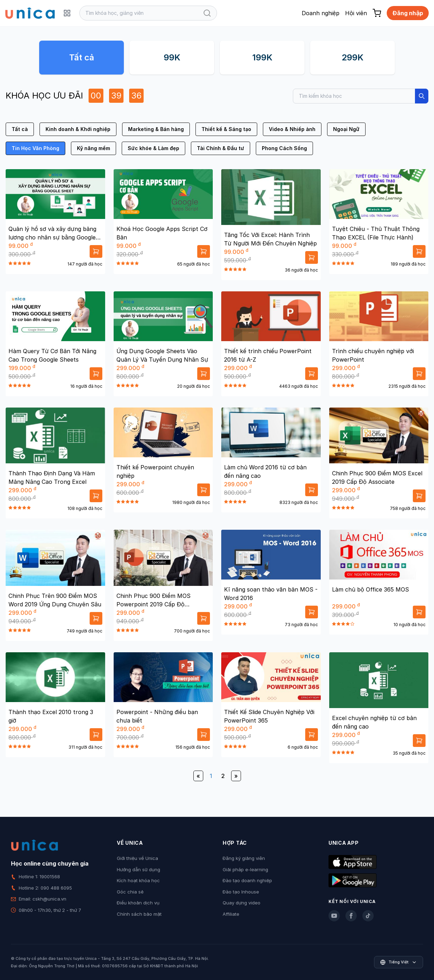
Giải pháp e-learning (245, 869)
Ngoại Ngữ (346, 129)
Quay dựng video (242, 903)
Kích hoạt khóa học (138, 880)
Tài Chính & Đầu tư (221, 148)
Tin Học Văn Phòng (35, 148)
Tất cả (82, 57)
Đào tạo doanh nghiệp (247, 880)
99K (172, 57)
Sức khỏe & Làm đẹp (153, 148)
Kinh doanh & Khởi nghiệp (78, 129)
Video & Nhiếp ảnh (292, 129)
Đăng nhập (408, 13)
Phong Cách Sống (284, 148)
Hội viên (356, 13)
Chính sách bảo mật (139, 914)
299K (352, 57)
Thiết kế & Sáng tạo (226, 129)
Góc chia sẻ (130, 892)
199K (262, 57)
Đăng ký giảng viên (244, 858)
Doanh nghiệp (321, 13)
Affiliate (231, 914)
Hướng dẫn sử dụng (138, 869)
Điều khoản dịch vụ (138, 903)
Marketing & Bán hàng (156, 129)
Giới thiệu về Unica (137, 858)
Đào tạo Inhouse (241, 892)
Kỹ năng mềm (94, 148)
